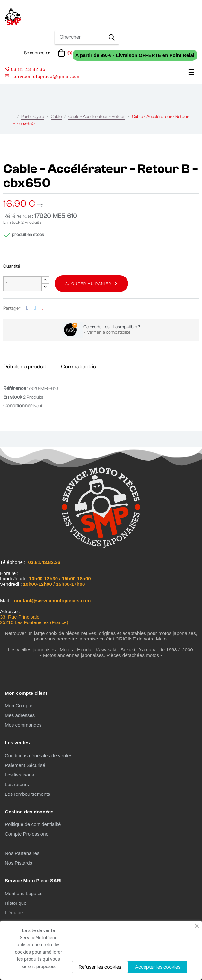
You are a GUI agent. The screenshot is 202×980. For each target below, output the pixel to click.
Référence (15, 388)
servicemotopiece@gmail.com (47, 77)
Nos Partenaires (22, 853)
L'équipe (14, 913)
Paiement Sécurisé (25, 765)
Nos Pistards (18, 863)
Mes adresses (20, 715)
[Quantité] (22, 284)
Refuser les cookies (100, 967)
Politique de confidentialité (33, 824)
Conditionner (18, 406)
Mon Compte (19, 706)
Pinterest (43, 308)
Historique (16, 903)
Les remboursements (27, 794)
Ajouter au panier (88, 284)
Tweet (35, 308)
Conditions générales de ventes (39, 755)
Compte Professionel (27, 834)
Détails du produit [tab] (25, 367)
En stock (12, 222)
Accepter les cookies (158, 967)
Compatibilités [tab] (79, 367)
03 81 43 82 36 (25, 69)
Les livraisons (19, 775)
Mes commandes (23, 725)
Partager (27, 308)
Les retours (17, 784)
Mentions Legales (24, 893)
